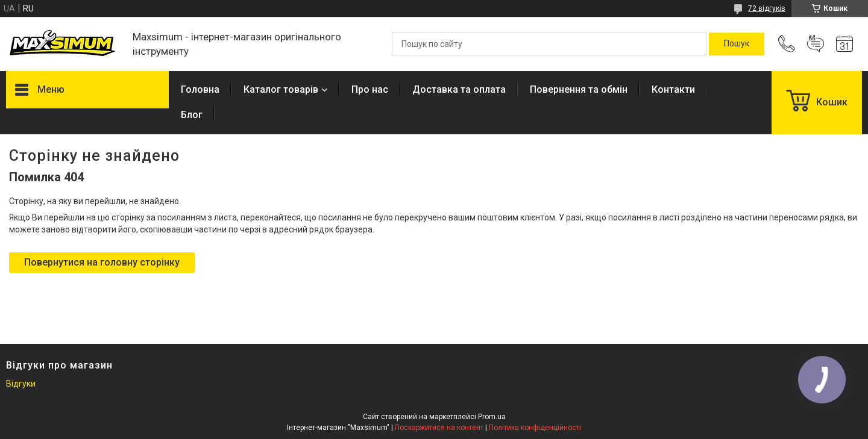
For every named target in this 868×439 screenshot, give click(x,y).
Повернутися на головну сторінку (102, 262)
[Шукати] (737, 44)
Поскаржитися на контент (439, 428)
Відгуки (21, 384)
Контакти (673, 89)
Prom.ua (492, 417)
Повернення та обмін (579, 89)
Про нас (370, 89)
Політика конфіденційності (535, 428)
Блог (192, 115)
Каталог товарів (281, 89)
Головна (200, 89)
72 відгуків (767, 8)
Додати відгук (816, 44)
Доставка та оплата (459, 89)
